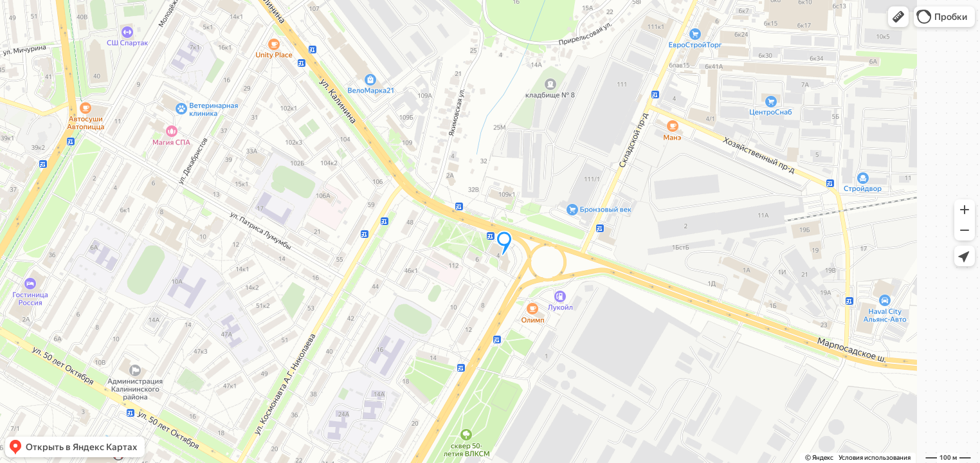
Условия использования (875, 458)
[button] (898, 17)
